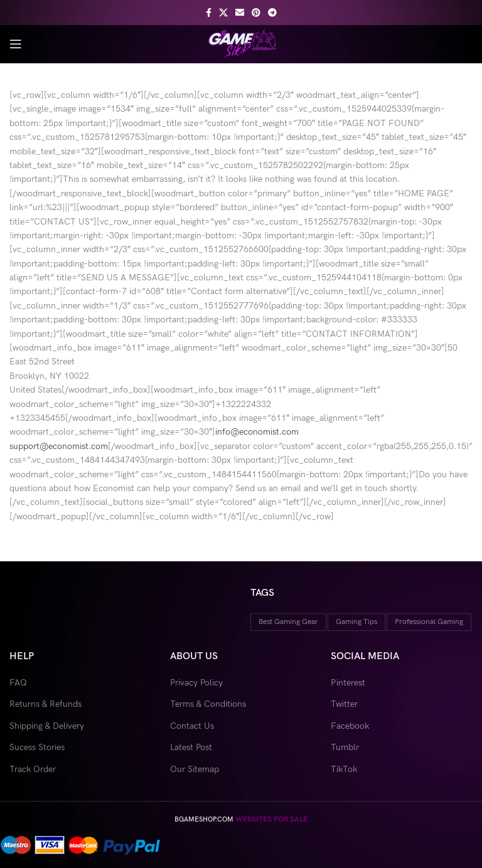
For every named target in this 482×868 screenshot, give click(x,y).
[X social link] (223, 13)
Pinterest (348, 683)
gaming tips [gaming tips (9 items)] (356, 622)
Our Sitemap (195, 769)
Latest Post (191, 747)
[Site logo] (241, 43)
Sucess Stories (37, 747)
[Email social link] (240, 13)
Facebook (350, 726)
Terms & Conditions (208, 704)
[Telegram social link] (272, 13)
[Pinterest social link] (256, 13)
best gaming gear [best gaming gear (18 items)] (288, 622)
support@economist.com (59, 446)
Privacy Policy (196, 683)
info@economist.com (257, 432)
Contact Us (192, 726)
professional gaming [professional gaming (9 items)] (429, 622)
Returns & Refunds (46, 704)
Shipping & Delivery (47, 726)
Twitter (344, 704)
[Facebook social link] (209, 13)
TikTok (344, 769)
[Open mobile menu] (16, 44)
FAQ (18, 683)
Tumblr (345, 747)
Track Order (33, 769)
